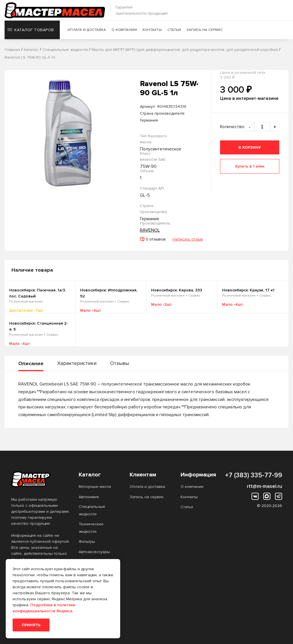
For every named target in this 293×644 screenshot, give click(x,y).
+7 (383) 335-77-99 (254, 475)
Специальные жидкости (92, 510)
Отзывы (120, 363)
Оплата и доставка (87, 30)
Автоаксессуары (94, 552)
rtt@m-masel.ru (265, 486)
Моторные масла (95, 487)
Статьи (174, 30)
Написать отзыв (188, 239)
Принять (31, 625)
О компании (124, 30)
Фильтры (87, 541)
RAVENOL (150, 230)
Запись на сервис (205, 30)
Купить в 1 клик (250, 166)
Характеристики (77, 363)
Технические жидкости (91, 528)
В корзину (250, 147)
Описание (31, 363)
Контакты (152, 30)
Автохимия (89, 497)
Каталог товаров (31, 30)
